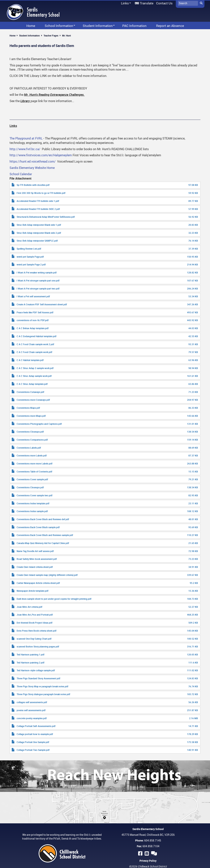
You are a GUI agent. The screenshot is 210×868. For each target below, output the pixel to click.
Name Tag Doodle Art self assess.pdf (35, 551)
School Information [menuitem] (58, 26)
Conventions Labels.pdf (29, 448)
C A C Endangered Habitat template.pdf (36, 336)
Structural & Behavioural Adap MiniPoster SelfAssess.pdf (46, 217)
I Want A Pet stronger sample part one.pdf (38, 280)
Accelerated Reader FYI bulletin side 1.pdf (38, 201)
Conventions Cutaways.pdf (30, 392)
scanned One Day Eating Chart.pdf (34, 639)
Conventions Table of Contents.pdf (34, 471)
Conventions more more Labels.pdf (34, 463)
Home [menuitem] (31, 26)
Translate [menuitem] (147, 3)
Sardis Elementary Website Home (32, 168)
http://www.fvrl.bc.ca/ (25, 149)
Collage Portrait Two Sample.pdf (33, 750)
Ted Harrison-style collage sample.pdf (36, 670)
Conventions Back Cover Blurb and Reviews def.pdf (43, 519)
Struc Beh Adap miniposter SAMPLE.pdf (37, 241)
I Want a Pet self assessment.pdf (33, 296)
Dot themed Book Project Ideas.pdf (34, 623)
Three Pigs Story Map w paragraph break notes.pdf (42, 686)
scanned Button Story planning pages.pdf (38, 646)
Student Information (29, 35)
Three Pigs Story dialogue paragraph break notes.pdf (43, 694)
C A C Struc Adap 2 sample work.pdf (35, 368)
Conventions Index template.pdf (33, 503)
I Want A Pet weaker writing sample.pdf (37, 272)
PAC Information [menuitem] (134, 26)
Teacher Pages (51, 35)
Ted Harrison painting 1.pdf (30, 654)
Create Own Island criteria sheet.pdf (35, 567)
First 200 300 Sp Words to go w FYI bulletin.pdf (41, 193)
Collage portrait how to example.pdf (35, 734)
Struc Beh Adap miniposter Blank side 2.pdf (39, 233)
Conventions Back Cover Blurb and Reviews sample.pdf (45, 535)
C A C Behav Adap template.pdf (33, 328)
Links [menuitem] (125, 3)
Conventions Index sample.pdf (32, 511)
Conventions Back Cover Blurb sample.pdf (38, 527)
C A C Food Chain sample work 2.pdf (35, 344)
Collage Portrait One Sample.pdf (33, 742)
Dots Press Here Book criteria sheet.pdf (36, 631)
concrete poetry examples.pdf (32, 718)
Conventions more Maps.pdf (31, 416)
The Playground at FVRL (26, 138)
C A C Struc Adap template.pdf (32, 384)
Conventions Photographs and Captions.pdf (39, 424)
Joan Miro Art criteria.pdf (29, 607)
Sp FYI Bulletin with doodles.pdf (33, 185)
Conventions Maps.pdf (28, 408)
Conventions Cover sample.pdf (32, 479)
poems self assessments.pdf (31, 710)
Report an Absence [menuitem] (170, 26)
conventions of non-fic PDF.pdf (33, 320)
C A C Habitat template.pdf (30, 360)
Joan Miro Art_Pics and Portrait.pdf (35, 615)
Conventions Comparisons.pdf (32, 440)
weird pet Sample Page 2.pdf (31, 264)
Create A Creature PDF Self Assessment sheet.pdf (42, 304)
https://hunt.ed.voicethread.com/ (33, 161)
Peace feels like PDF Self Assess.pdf (35, 312)
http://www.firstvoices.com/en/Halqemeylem (41, 155)
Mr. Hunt (66, 35)
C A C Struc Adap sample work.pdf (34, 376)
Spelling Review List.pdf (29, 249)
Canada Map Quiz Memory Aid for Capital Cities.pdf (43, 543)
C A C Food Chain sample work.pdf (34, 352)
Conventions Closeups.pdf (30, 432)
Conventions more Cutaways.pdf (33, 400)
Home (13, 35)
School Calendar (21, 174)
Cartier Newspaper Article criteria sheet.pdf (38, 583)
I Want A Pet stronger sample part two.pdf (38, 289)
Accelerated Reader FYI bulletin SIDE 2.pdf (38, 209)
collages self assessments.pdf (32, 702)
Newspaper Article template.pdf (32, 591)
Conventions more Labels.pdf (32, 455)
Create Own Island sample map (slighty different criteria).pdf (47, 575)
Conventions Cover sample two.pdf (34, 495)
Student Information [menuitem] (96, 26)
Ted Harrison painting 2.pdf (30, 662)
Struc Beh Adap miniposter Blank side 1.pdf (39, 225)
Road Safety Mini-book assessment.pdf (37, 559)
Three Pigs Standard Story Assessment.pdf (38, 678)
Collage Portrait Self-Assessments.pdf (36, 726)
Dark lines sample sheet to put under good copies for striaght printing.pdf (54, 599)
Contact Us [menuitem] (164, 3)
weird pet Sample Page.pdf (30, 257)
